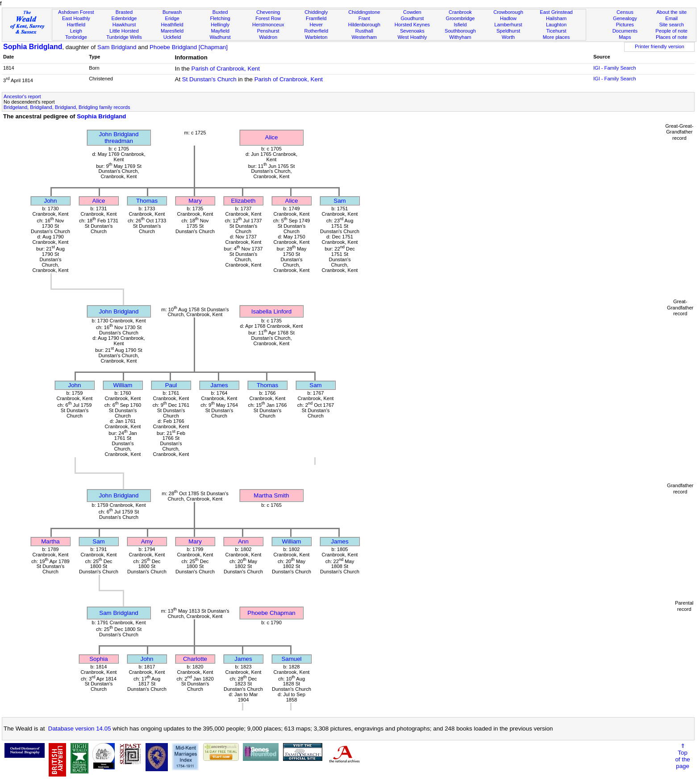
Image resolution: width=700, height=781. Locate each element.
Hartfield (76, 25)
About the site (671, 12)
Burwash (172, 12)
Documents (625, 31)
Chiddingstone (364, 12)
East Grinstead (556, 12)
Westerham (365, 37)
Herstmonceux (268, 25)
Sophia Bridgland (33, 47)
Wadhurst (220, 37)
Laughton (556, 25)
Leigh (76, 31)
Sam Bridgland (117, 47)
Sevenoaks (412, 31)
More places (556, 37)
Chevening (268, 12)
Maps (625, 37)
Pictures (625, 25)
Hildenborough (364, 25)
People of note (671, 31)
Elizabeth (244, 201)
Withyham (460, 37)
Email (671, 18)
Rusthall (364, 31)
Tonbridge (76, 37)
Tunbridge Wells (124, 37)
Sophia (99, 659)
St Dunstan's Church (209, 79)
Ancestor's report (22, 96)
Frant (364, 18)
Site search (671, 25)
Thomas (147, 201)
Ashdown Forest (76, 12)
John (51, 201)
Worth (508, 37)
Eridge (172, 18)
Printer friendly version (660, 46)
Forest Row (268, 18)
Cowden (412, 12)
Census (625, 12)
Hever (316, 25)
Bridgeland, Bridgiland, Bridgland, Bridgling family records (67, 107)
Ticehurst (556, 31)
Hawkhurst (124, 25)
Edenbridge (124, 18)
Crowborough (508, 12)
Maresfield (172, 31)
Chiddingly (316, 12)
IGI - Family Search (615, 68)
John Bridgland (119, 311)
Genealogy (625, 18)
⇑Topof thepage (682, 756)
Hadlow (508, 18)
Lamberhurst (508, 25)
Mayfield (220, 31)
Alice (272, 137)
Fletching (220, 18)
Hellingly (220, 25)
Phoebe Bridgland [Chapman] (189, 47)
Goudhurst (412, 18)
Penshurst (268, 31)
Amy (147, 541)
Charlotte (195, 659)
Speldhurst (508, 31)
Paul (171, 385)
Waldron (268, 37)
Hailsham (556, 18)
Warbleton (316, 37)
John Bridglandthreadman (119, 138)
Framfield (316, 18)
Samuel (291, 659)
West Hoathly (412, 37)
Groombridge (460, 18)
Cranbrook (460, 12)
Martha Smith (271, 495)
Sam (340, 201)
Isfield (460, 25)
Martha (50, 541)
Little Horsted (124, 31)
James (219, 385)
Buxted (220, 12)
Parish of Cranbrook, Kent (226, 69)
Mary (195, 201)
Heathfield (172, 25)
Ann (243, 541)
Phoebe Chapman (271, 613)
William (123, 385)
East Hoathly (76, 18)
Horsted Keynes (412, 25)
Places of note (671, 37)
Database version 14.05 (80, 729)
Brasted (124, 12)
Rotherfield (316, 31)
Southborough (460, 31)
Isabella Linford (271, 311)
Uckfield (172, 37)
